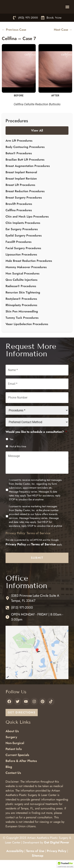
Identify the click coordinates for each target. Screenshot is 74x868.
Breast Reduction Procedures (25, 199)
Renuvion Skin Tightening (23, 301)
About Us (12, 739)
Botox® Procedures (19, 161)
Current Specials (17, 763)
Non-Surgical (15, 751)
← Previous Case (14, 38)
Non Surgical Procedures (22, 282)
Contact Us (13, 781)
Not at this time (18, 455)
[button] (67, 11)
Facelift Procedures (18, 250)
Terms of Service (38, 541)
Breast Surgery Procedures (24, 206)
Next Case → (63, 38)
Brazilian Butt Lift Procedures (25, 168)
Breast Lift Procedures (20, 193)
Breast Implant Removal (21, 180)
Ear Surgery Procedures (22, 237)
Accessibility (15, 859)
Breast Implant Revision (21, 187)
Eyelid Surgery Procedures (24, 244)
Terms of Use (35, 859)
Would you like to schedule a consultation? (36, 440)
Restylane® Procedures (21, 307)
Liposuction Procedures (21, 263)
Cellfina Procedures (19, 218)
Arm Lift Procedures (19, 149)
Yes (11, 447)
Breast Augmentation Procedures (28, 174)
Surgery (11, 745)
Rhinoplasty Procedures (21, 313)
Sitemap (38, 864)
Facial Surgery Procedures (23, 256)
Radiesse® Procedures (21, 294)
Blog (9, 775)
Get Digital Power (57, 850)
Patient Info (14, 757)
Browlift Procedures (19, 212)
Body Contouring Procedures (25, 155)
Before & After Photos (21, 769)
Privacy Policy (15, 541)
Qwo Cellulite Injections (21, 288)
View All (37, 138)
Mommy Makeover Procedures (26, 275)
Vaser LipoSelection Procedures (27, 332)
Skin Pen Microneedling (22, 320)
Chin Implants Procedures (23, 231)
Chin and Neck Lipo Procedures (27, 225)
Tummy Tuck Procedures (22, 326)
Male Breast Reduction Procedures (29, 269)
